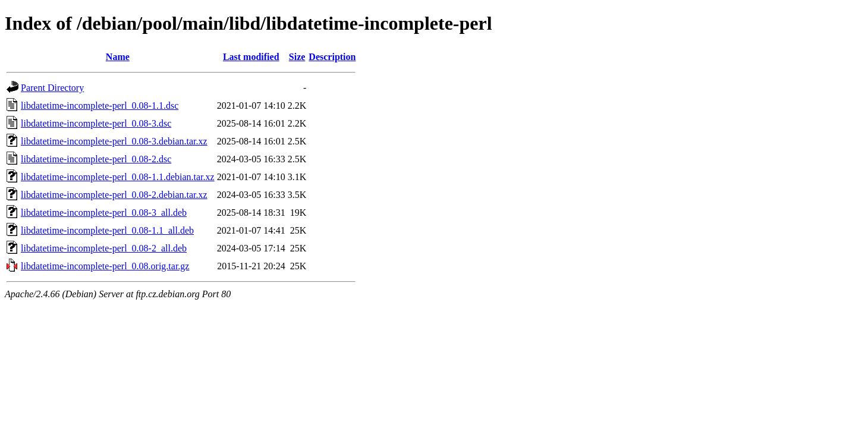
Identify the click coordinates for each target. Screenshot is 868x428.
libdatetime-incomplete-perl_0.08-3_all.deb (104, 213)
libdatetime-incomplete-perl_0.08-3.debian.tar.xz (114, 141)
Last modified (251, 57)
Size (297, 57)
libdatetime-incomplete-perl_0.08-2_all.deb (104, 248)
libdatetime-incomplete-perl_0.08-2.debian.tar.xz (114, 195)
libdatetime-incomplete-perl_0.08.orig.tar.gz (105, 266)
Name (118, 57)
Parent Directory (52, 88)
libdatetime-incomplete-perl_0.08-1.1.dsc (100, 106)
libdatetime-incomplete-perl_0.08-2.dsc (96, 159)
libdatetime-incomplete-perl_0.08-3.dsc (96, 123)
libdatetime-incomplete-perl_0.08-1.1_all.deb (107, 230)
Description (332, 57)
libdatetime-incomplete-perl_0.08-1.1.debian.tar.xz (118, 177)
